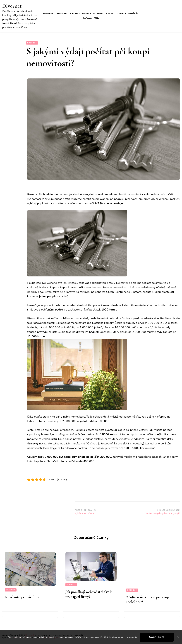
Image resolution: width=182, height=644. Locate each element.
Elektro (75, 14)
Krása (110, 14)
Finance (86, 14)
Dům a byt (61, 14)
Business (48, 14)
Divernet (12, 6)
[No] (178, 637)
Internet (99, 14)
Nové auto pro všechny (22, 597)
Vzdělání (134, 14)
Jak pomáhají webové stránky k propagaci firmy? (89, 594)
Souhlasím (157, 637)
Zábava (87, 18)
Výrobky (121, 14)
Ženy (96, 18)
